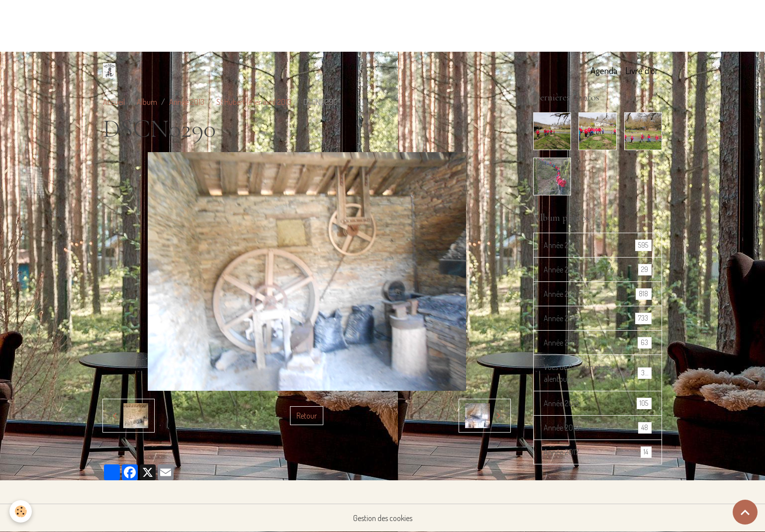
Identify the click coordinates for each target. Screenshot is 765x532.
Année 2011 (597, 343)
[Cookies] (21, 511)
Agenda (604, 70)
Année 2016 (597, 245)
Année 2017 (597, 452)
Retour (307, 416)
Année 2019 (597, 428)
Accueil (114, 102)
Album (147, 102)
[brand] (111, 71)
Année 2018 (597, 403)
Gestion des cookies (383, 518)
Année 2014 (597, 270)
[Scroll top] (745, 512)
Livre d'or (642, 70)
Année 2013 (187, 102)
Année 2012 (597, 318)
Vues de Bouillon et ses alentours (597, 373)
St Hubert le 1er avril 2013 (254, 102)
